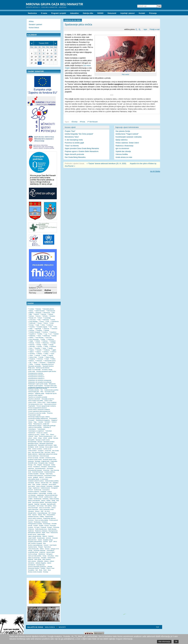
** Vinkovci (53, 352)
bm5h (37, 447)
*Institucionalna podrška (51, 390)
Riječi (44, 533)
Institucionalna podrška (52, 481)
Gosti (29, 472)
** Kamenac (54, 329)
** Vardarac (45, 352)
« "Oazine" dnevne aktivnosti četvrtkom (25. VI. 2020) (106, 164)
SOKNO (46, 541)
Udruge (30, 550)
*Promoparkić (53, 418)
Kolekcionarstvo (45, 488)
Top (158, 627)
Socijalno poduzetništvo (35, 541)
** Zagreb (50, 355)
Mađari (48, 500)
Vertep (44, 556)
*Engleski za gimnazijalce (35, 386)
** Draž (47, 321)
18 (52, 57)
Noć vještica (48, 506)
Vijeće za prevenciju (34, 558)
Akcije (35, 438)
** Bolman (31, 316)
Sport (51, 541)
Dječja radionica (121, 140)
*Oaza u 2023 (48, 400)
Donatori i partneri (35, 25)
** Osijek (31, 341)
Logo (55, 497)
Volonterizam (51, 558)
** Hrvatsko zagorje (41, 327)
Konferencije (38, 490)
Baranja (56, 438)
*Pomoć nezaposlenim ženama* (37, 408)
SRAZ (55, 541)
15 (40, 57)
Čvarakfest (31, 570)
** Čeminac (40, 359)
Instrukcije (31, 483)
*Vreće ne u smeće (42, 433)
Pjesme (34, 515)
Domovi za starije (33, 458)
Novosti (62, 627)
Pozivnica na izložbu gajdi (74, 143)
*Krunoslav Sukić (49, 392)
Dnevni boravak (44, 456)
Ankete (45, 438)
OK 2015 (47, 511)
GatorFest (31, 468)
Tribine (42, 549)
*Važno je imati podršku (35, 427)
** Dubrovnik (32, 323)
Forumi (30, 467)
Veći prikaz (51, 556)
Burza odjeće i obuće (52, 447)
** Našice (31, 337)
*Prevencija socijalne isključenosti (38, 418)
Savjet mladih (32, 538)
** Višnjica (39, 354)
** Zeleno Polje (32, 357)
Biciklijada (31, 447)
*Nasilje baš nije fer (51, 393)
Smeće (40, 540)
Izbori (30, 484)
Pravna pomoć (54, 520)
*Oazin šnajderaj (51, 402)
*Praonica (50, 413)
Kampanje (49, 486)
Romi (48, 533)
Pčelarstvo (31, 529)
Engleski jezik (45, 461)
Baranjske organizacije (46, 443)
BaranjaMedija (32, 442)
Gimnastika (50, 468)
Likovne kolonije (33, 497)
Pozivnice (31, 520)
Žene (49, 570)
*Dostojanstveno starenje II (36, 375)
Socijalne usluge (48, 540)
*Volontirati (48, 431)
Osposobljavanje (42, 513)
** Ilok (50, 327)
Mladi (30, 502)
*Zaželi (42, 435)
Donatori (42, 458)
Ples (44, 515)
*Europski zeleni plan (50, 386)
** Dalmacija (45, 320)
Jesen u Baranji (41, 486)
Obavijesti (31, 511)
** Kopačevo (53, 332)
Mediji (53, 500)
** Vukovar (37, 355)
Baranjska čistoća (33, 443)
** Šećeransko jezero (50, 361)
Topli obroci (47, 547)
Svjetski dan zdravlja (123, 151)
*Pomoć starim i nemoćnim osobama (39, 409)
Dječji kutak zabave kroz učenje (48, 454)
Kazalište (56, 486)
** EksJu (45, 323)
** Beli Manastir (93, 122)
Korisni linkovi (34, 28)
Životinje (75, 122)
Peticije (54, 513)
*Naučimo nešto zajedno (35, 395)
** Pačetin (37, 341)
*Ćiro (47, 435)
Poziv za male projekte (42, 520)
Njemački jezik (51, 504)
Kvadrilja (50, 493)
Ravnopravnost (53, 531)
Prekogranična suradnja (35, 524)
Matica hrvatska (54, 499)
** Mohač (54, 336)
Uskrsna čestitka (122, 154)
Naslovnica (50, 627)
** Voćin (52, 354)
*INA (42, 390)
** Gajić (37, 325)
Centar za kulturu (37, 449)
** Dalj (39, 320)
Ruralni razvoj (32, 534)
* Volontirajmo (41, 429)
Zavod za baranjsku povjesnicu (37, 567)
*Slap (35, 422)
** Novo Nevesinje (33, 339)
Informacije (48, 477)
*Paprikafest (32, 406)
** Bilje (30, 314)
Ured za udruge (33, 554)
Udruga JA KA (55, 549)
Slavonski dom (32, 540)
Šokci (45, 570)
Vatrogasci (49, 554)
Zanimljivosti (32, 565)
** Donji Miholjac (33, 321)
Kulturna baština (33, 493)
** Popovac (31, 345)
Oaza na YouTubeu (44, 508)
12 (55, 54)
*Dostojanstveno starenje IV (36, 378)
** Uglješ (53, 350)
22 (40, 60)
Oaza (55, 506)
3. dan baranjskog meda (74, 140)
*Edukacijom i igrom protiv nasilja (38, 384)
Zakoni (49, 563)
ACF (55, 436)
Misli (57, 500)
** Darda (52, 320)
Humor (30, 477)
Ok (176, 642)
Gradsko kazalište (33, 474)
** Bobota (50, 314)
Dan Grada (55, 451)
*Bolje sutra (31, 368)
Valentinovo (42, 554)
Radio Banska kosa (41, 529)
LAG (55, 493)
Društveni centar (50, 458)
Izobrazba (44, 484)
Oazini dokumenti (33, 509)
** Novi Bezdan (39, 337)
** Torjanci (31, 350)
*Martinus (31, 393)
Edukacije (31, 461)
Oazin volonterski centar (47, 509)
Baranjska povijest (49, 442)
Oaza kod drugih (33, 508)
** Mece (39, 336)
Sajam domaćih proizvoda (74, 154)
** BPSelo (45, 316)
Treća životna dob (33, 549)
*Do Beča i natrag (47, 370)
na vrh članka (155, 171)
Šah (37, 570)
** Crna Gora (32, 320)
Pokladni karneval (33, 516)
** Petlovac (44, 341)
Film (35, 465)
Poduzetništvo (51, 515)
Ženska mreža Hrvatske (35, 572)
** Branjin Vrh (32, 318)
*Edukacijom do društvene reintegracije (39, 380)
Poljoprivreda (49, 516)
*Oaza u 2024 (32, 402)
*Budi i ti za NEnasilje (34, 370)
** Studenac (52, 346)
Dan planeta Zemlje (123, 131)
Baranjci (40, 442)
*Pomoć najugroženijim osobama (46, 406)
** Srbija (46, 346)
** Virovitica (31, 354)
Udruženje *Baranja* (39, 550)
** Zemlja (41, 357)
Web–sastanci (47, 559)
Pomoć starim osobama (35, 518)
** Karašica (39, 330)
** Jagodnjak (37, 329)
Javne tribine (52, 484)
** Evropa (31, 325)
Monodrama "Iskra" (72, 137)
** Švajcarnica (51, 362)
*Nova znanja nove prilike (35, 400)
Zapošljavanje (41, 565)
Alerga (40, 438)
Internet (37, 483)
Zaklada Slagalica (41, 563)
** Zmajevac (32, 359)
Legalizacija (40, 495)
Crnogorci (41, 451)
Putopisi (50, 527)
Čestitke (43, 568)
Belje (55, 445)
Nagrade (31, 504)
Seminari (49, 538)
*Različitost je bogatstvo (43, 420)
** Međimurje (46, 336)
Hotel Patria (49, 474)
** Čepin (47, 359)
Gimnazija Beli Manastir (35, 470)
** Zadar (44, 355)
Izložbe (38, 484)
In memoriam (44, 479)
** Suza (30, 348)
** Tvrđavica (46, 350)
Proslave (31, 527)
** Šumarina (42, 362)
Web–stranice (32, 561)
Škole (41, 570)
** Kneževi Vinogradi (34, 332)
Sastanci (51, 536)
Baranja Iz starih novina (43, 440)
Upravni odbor (50, 552)
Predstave (45, 522)
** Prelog (38, 345)
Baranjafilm (31, 440)
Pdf (49, 513)
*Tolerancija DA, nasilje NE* (41, 424)
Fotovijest (44, 467)
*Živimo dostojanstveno (46, 436)
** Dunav (39, 323)
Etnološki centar (33, 463)
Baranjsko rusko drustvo (45, 445)
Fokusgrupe (47, 465)
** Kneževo (44, 332)
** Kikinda (46, 330)
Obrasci (37, 511)
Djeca (53, 452)
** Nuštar (42, 339)
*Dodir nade (31, 371)
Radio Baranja (52, 529)
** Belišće (31, 313)
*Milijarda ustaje (39, 393)
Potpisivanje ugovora (49, 518)
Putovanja (56, 527)
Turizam (47, 549)
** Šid (30, 362)
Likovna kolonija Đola (51, 495)
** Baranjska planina (48, 309)
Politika (42, 516)
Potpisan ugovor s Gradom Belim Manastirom (82, 151)
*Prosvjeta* (31, 420)
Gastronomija (52, 467)
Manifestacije (38, 499)
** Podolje (53, 343)
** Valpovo (38, 352)
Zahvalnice (31, 563)
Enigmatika (54, 461)
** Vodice (46, 354)
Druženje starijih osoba (50, 459)
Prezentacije (47, 524)
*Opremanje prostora (50, 404)
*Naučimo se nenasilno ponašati (37, 397)
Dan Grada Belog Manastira (75, 157)
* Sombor (40, 422)
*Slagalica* (54, 420)
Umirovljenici (50, 550)
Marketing (45, 499)
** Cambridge (47, 318)
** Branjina (52, 316)
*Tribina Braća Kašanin (35, 426)
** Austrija (31, 309)
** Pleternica (45, 343)
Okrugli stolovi (32, 513)
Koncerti (30, 490)
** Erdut (51, 323)
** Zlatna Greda (49, 357)
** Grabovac (50, 325)
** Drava (41, 321)
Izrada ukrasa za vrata (124, 157)
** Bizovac (43, 314)
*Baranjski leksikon (48, 366)
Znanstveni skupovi (34, 568)
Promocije (53, 525)
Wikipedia (40, 561)
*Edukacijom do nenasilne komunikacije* (40, 382)
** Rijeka (45, 345)
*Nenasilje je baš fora (48, 399)
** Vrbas (30, 355)
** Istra (55, 327)
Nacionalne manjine (51, 502)
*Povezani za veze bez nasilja (37, 413)
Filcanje (30, 465)
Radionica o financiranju (124, 146)
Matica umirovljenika (34, 500)
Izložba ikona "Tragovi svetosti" (127, 134)
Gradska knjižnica (50, 472)
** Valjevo (31, 352)
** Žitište (30, 364)
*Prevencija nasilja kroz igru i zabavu (39, 417)
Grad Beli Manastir (38, 472)
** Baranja (38, 309)
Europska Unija (43, 463)
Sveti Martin (53, 545)
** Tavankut (37, 348)
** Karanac (31, 330)
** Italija (30, 329)
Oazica (53, 508)
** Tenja (44, 348)
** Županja (37, 364)
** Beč (53, 313)
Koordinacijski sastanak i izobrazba (129, 137)
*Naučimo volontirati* (34, 399)
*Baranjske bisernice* (48, 364)
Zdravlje (50, 567)
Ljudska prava (48, 497)
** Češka (53, 359)
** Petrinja (31, 343)
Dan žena (47, 452)
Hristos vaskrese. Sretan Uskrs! (127, 143)
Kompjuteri (54, 488)
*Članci (52, 435)
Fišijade (40, 465)
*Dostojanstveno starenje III (36, 377)
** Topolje (50, 348)
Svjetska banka (32, 547)
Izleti (34, 484)
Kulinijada (43, 492)
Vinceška (44, 558)
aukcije (50, 438)
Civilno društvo (32, 451)
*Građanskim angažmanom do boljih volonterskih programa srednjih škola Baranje (42, 388)
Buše (29, 449)
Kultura (50, 492)
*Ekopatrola (52, 384)
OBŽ (42, 511)
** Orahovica (50, 339)
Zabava (46, 561)
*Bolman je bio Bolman (43, 368)
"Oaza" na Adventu (72, 146)
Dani (29, 452)
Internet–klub (45, 483)
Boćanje (42, 447)
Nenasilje (43, 504)
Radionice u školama (41, 531)
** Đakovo (31, 361)
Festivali (51, 463)
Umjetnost (42, 552)
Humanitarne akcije (50, 476)
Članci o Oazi (50, 568)
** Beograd (38, 313)
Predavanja (37, 522)
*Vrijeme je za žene (34, 435)
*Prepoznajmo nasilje (34, 415)
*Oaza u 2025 (41, 402)
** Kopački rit (32, 334)
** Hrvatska (31, 327)
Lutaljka (30, 499)
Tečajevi (41, 547)
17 (47, 57)
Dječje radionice (33, 454)
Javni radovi (31, 486)
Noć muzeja (40, 506)
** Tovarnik (38, 350)
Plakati (40, 515)
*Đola (36, 436)
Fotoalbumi (37, 467)
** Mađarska (32, 336)
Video (57, 556)
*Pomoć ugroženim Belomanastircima (39, 411)
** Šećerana (39, 361)
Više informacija (164, 642)
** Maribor (56, 334)
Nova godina (32, 506)
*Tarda (30, 424)
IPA (51, 483)
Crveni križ (48, 451)
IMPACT (42, 477)
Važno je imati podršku (35, 556)
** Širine (35, 362)
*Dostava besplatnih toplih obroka (46, 371)
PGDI (30, 515)
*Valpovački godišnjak (49, 426)
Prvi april (37, 527)
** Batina (31, 311)
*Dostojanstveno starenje (35, 373)
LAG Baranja (32, 495)
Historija (42, 474)
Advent (30, 438)
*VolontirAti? (32, 433)
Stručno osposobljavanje (35, 545)
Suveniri (46, 545)
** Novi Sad (48, 337)
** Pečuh (38, 343)
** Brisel (39, 318)
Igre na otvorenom (122, 148)
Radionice (31, 531)
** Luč (50, 334)
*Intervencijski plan (34, 392)
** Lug (45, 334)
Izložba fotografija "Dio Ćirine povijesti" (79, 134)
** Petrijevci (52, 341)
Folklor (53, 465)
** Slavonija (31, 346)
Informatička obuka (34, 479)
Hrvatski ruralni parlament (36, 476)
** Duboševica (54, 321)
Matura (43, 500)
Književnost (36, 488)
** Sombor (39, 346)
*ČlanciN (31, 436)
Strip (44, 543)
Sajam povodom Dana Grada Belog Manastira (82, 148)
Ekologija (38, 461)
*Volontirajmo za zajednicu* (36, 431)
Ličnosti (41, 497)
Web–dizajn (38, 559)
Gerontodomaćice (40, 468)
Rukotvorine (54, 533)
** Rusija (51, 345)
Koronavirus (46, 490)
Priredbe (54, 524)
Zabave (52, 561)
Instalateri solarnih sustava (36, 481)
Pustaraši (43, 527)
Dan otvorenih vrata (38, 452)
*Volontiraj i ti (47, 427)
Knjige (30, 488)
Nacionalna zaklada (38, 502)
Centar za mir (47, 449)
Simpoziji (55, 538)
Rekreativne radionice (34, 533)
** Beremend (46, 313)
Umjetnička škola (33, 552)
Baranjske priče (33, 445)
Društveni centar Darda (35, 459)
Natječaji (37, 504)
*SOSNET (47, 422)
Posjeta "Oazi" (70, 131)
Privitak (36, 525)
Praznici (30, 522)
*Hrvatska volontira (34, 390)
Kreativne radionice (34, 492)
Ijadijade (36, 477)
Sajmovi (45, 536)
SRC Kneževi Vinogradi (35, 543)
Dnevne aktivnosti (33, 456)
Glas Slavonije (55, 470)
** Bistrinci (36, 314)
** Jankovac (46, 329)
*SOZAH (54, 422)
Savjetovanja (41, 538)
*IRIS (42, 392)
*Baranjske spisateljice (35, 366)
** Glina (43, 325)
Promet (47, 525)
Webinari (31, 559)
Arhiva (31, 21)
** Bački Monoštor (39, 311)
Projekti (41, 525)
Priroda (83, 122)
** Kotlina (39, 334)
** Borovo (38, 316)
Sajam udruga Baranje (35, 536)
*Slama (30, 422)
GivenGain (46, 470)
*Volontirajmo (32, 429)
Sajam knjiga (41, 534)
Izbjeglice (55, 483)
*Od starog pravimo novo (35, 404)
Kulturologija (42, 493)
